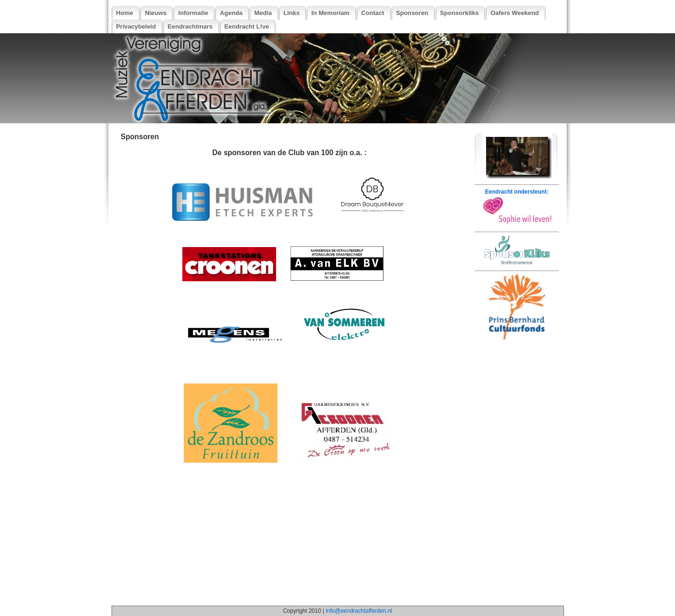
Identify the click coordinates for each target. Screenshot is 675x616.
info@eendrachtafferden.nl (359, 611)
